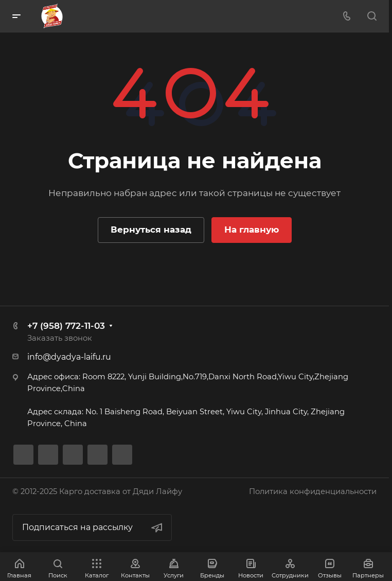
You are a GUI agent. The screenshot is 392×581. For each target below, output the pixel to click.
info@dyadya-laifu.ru (69, 357)
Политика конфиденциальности (313, 491)
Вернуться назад (151, 230)
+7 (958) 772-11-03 (66, 326)
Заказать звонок (60, 338)
